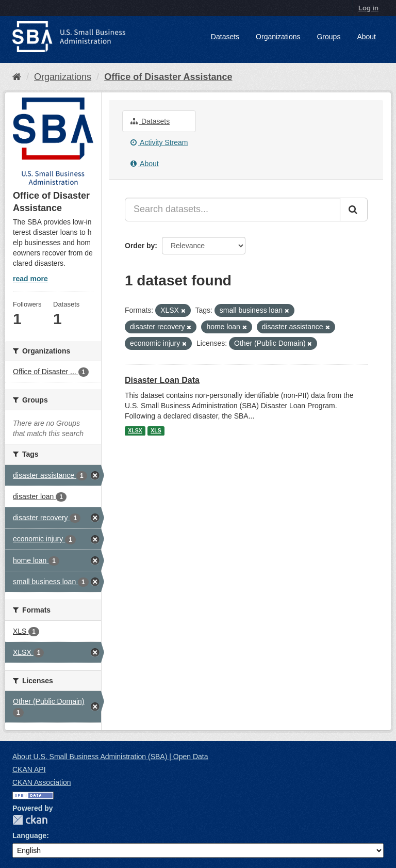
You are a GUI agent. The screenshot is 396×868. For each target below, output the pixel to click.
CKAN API (29, 769)
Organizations (278, 37)
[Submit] (354, 210)
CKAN (30, 820)
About (366, 37)
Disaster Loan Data (162, 380)
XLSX (135, 431)
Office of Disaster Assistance (168, 77)
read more (30, 279)
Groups (328, 37)
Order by (140, 246)
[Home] (17, 77)
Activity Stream (159, 142)
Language (29, 835)
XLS (156, 431)
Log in (368, 8)
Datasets (225, 37)
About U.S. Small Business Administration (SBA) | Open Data (110, 757)
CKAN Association (42, 782)
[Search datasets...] (233, 210)
